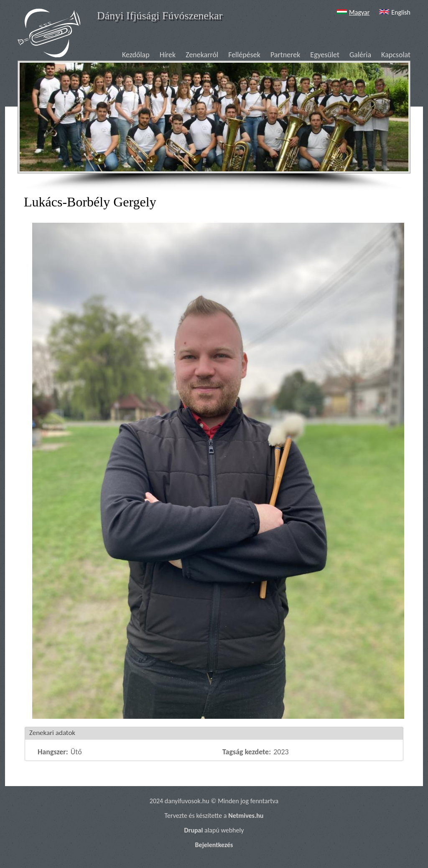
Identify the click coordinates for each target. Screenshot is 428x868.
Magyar (352, 12)
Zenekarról (202, 55)
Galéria (360, 55)
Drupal (194, 830)
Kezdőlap (136, 55)
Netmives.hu (246, 816)
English (394, 12)
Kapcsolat (396, 55)
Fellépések (244, 55)
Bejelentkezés (214, 845)
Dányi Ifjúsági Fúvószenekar (160, 16)
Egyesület (325, 55)
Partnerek (285, 55)
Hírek (168, 55)
